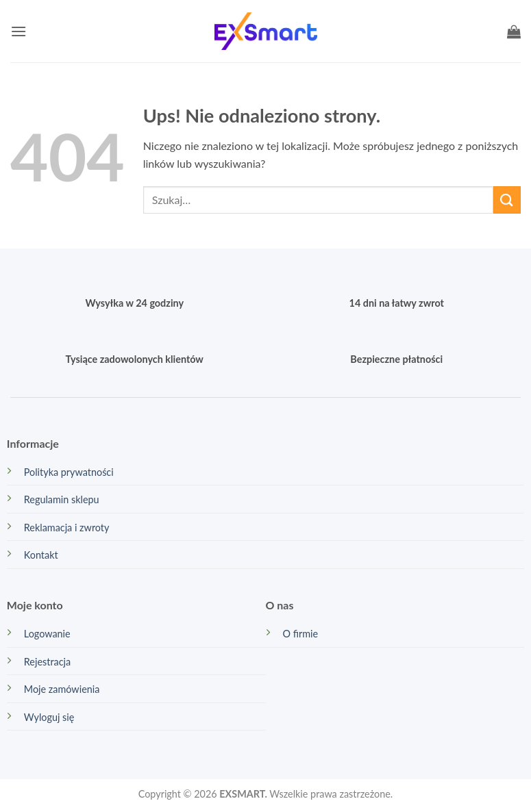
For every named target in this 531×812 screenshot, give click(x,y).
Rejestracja (47, 662)
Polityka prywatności (69, 472)
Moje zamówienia (62, 689)
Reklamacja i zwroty (67, 528)
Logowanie (47, 634)
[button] (18, 31)
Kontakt (41, 555)
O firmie (301, 634)
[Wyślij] (507, 200)
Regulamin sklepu (62, 499)
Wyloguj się (49, 717)
